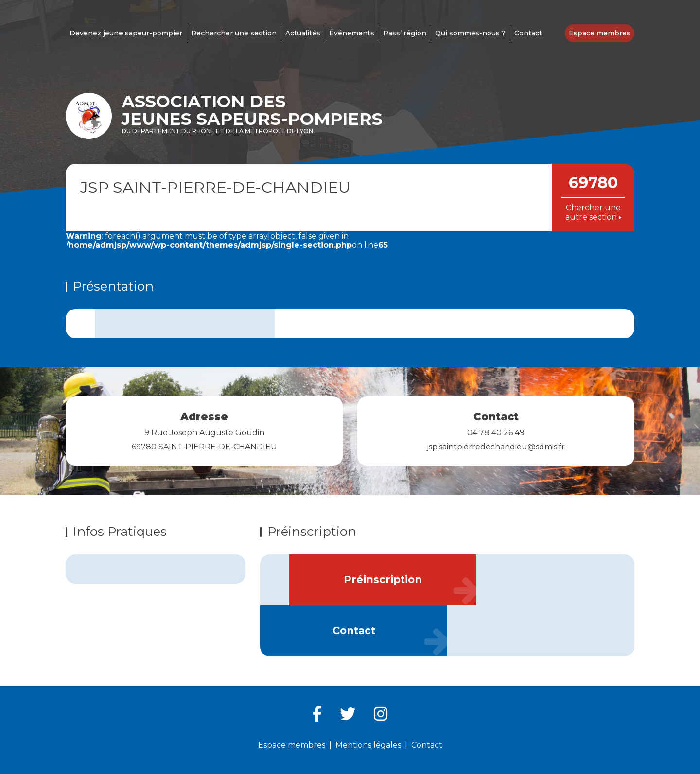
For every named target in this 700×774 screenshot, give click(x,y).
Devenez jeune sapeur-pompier (126, 33)
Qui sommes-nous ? (470, 33)
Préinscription (383, 579)
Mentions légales (368, 745)
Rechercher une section (234, 33)
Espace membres (600, 33)
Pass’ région (405, 33)
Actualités (303, 33)
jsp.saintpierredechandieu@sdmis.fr (496, 447)
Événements (352, 33)
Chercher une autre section (593, 212)
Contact (528, 33)
